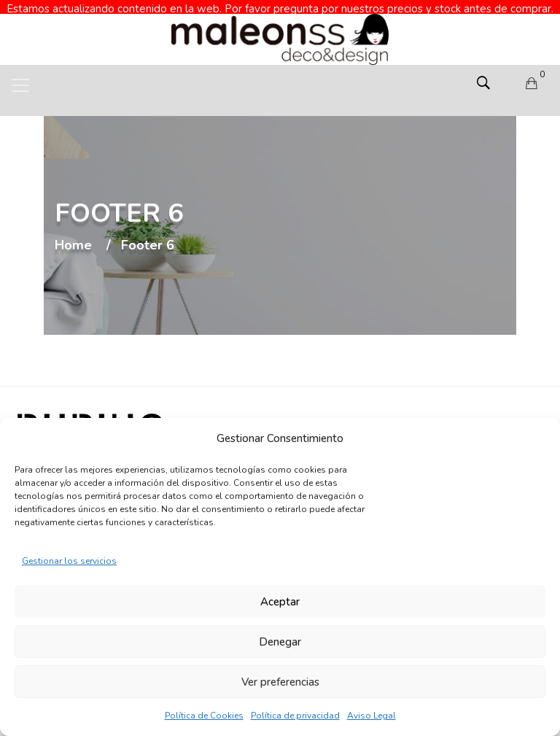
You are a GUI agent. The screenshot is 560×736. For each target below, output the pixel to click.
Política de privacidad (295, 716)
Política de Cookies (204, 716)
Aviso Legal (372, 716)
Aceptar (280, 602)
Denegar (280, 642)
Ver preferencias (280, 682)
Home (73, 233)
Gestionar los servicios (69, 561)
